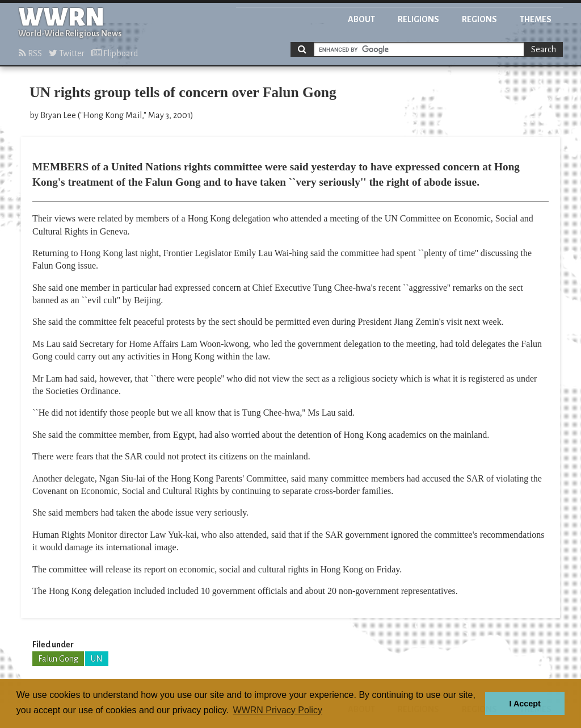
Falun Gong (58, 659)
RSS (30, 53)
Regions (479, 19)
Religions (418, 19)
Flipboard (115, 53)
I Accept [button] (525, 704)
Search (544, 49)
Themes (536, 19)
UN (97, 659)
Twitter (67, 53)
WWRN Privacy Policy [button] (278, 710)
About (361, 19)
